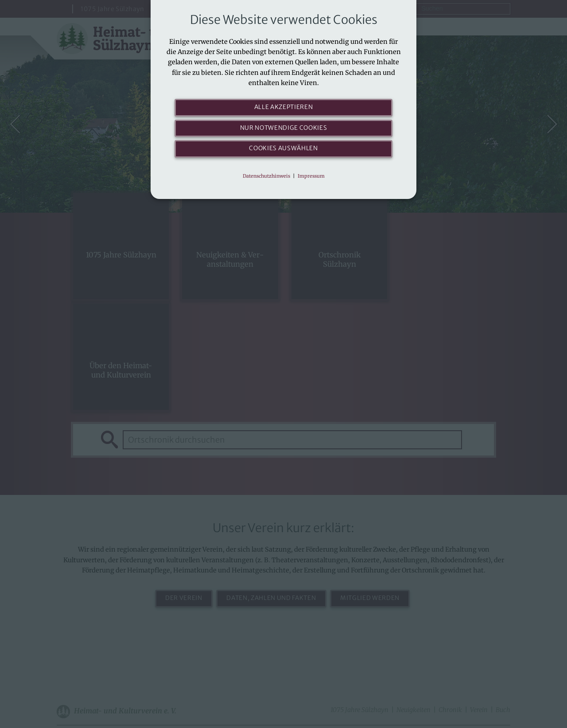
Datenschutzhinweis (266, 176)
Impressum (311, 176)
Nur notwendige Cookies (284, 128)
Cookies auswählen (283, 149)
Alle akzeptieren (284, 107)
